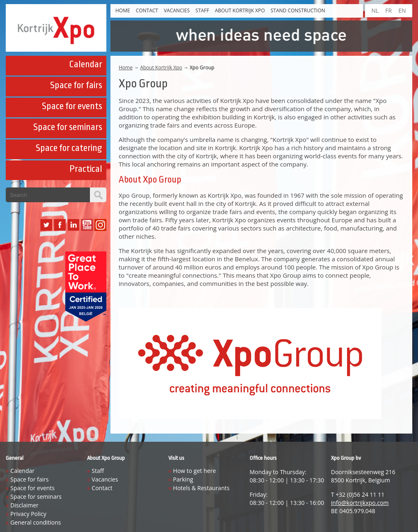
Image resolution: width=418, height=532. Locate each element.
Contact (147, 10)
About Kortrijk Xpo (240, 10)
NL (375, 10)
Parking (183, 479)
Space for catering (69, 148)
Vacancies (177, 10)
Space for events (72, 106)
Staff (202, 10)
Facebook (60, 225)
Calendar (86, 64)
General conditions (36, 522)
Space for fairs (76, 85)
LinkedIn (73, 225)
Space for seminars (68, 127)
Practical (86, 169)
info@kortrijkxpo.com (360, 503)
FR (388, 10)
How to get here (194, 471)
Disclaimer (24, 505)
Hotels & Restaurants (201, 488)
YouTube (87, 225)
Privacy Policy (28, 514)
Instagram (100, 225)
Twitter (46, 225)
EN (402, 10)
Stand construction (298, 10)
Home (123, 10)
